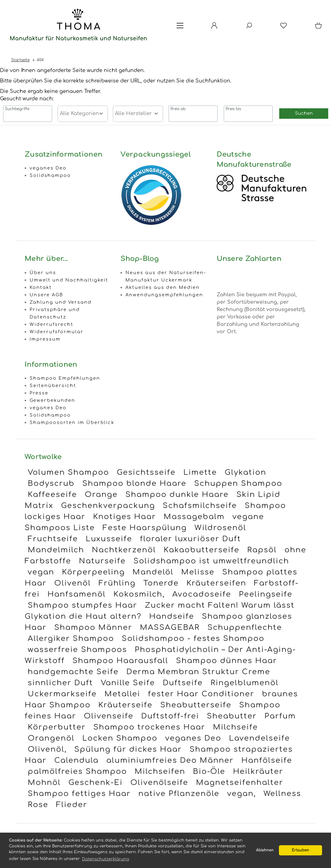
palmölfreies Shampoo (77, 772)
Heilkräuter (258, 772)
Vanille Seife (128, 683)
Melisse (198, 572)
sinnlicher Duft (60, 683)
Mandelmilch (56, 550)
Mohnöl (44, 783)
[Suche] (249, 28)
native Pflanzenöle (179, 794)
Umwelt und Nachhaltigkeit (69, 280)
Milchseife (235, 727)
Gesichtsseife (146, 472)
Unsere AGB (46, 295)
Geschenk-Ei (96, 783)
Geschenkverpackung (108, 506)
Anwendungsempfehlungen (164, 295)
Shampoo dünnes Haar (227, 661)
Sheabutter (232, 716)
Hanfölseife (267, 760)
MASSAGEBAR (170, 628)
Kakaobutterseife (202, 550)
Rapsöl (262, 550)
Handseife (172, 616)
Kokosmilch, (139, 594)
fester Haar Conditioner (201, 694)
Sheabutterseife (196, 705)
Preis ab (178, 109)
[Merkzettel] (284, 28)
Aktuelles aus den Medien (163, 287)
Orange (101, 495)
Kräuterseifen (216, 583)
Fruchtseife (53, 539)
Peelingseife (266, 594)
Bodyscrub (51, 484)
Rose (38, 805)
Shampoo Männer (93, 628)
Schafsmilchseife (200, 506)
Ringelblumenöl (245, 683)
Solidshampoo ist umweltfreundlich (211, 561)
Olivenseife (109, 716)
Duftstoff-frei (170, 716)
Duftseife (183, 683)
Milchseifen (160, 772)
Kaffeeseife (52, 495)
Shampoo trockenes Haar (149, 727)
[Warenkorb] (319, 28)
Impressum (45, 339)
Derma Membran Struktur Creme (198, 672)
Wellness (282, 794)
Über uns (43, 273)
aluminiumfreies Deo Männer (170, 760)
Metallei (122, 694)
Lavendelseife (259, 738)
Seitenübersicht (53, 386)
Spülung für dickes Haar (128, 749)
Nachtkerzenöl (124, 550)
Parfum (280, 716)
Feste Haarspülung (145, 528)
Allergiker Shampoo (71, 639)
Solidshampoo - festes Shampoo (193, 639)
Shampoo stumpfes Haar (82, 605)
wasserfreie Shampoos (77, 650)
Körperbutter (57, 727)
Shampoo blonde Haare (134, 484)
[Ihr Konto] (214, 28)
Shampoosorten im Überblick (72, 422)
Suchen (304, 113)
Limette (200, 472)
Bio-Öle (209, 772)
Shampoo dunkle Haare (177, 495)
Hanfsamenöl (77, 594)
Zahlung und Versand (61, 302)
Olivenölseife (159, 783)
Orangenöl (51, 738)
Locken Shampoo (120, 738)
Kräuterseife (125, 705)
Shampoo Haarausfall (120, 661)
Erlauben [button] (300, 850)
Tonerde (161, 583)
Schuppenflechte (245, 628)
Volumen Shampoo (68, 472)
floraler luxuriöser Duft (190, 539)
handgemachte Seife (73, 672)
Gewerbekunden (52, 400)
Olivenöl (73, 583)
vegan (41, 572)
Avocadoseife (202, 594)
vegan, (241, 794)
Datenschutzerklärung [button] (106, 859)
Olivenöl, (47, 749)
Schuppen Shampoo (238, 484)
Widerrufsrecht (51, 324)
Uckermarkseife (62, 694)
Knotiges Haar (125, 517)
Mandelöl (153, 572)
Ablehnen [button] (265, 850)
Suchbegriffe (17, 109)
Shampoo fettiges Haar (79, 794)
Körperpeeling (93, 572)
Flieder (72, 805)
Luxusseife (109, 539)
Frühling (117, 583)
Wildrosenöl (220, 528)
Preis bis (233, 109)
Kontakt (41, 287)
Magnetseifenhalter (240, 783)
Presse (39, 393)
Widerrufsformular (57, 332)
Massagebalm (194, 517)
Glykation (245, 472)
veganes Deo (48, 168)
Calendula (76, 760)
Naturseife (102, 561)
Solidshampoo (50, 175)
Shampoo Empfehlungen (65, 378)
